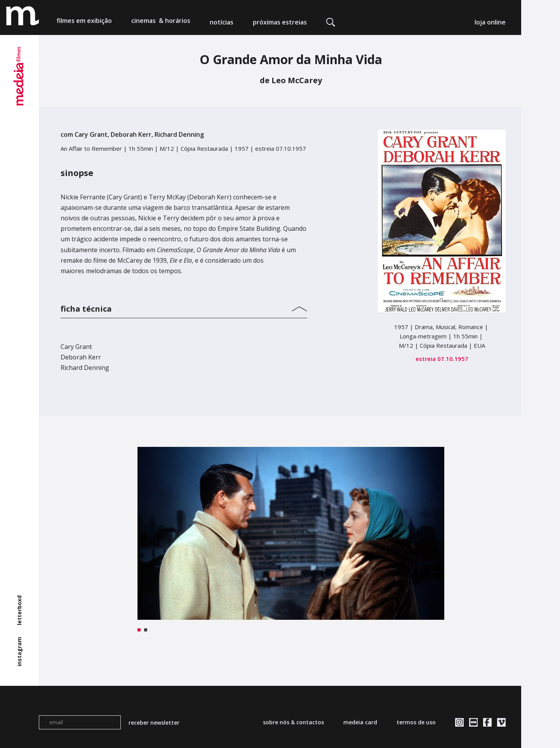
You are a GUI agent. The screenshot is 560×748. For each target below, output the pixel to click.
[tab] (184, 307)
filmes (84, 22)
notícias (222, 22)
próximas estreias (280, 22)
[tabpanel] (291, 533)
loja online (490, 22)
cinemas (161, 22)
